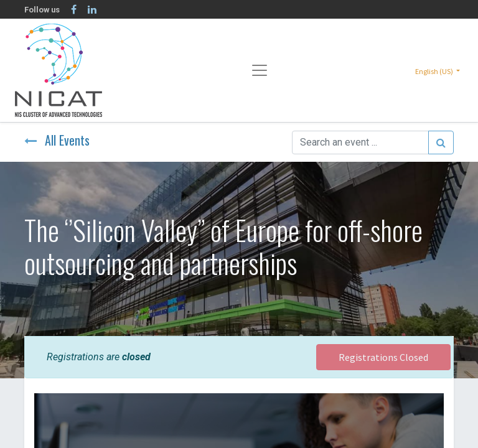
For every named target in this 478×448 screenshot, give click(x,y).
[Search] (441, 142)
